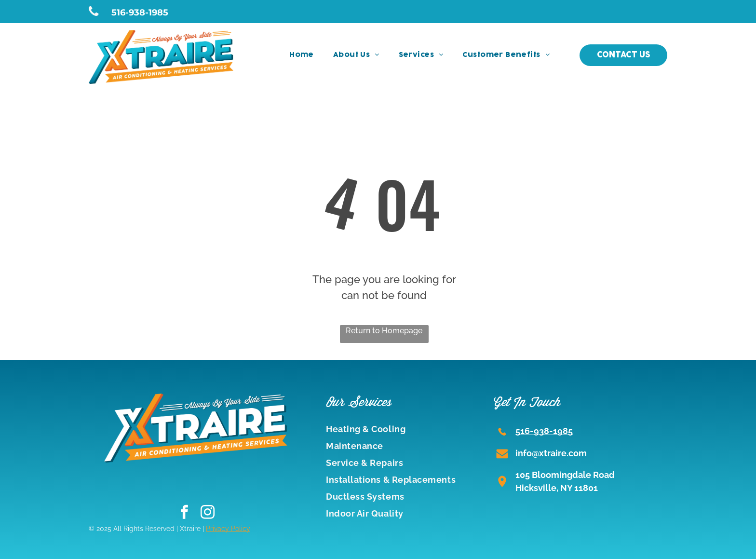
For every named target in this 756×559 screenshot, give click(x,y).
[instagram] (208, 513)
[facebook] (184, 513)
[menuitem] (302, 55)
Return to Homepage (384, 331)
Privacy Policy (228, 529)
